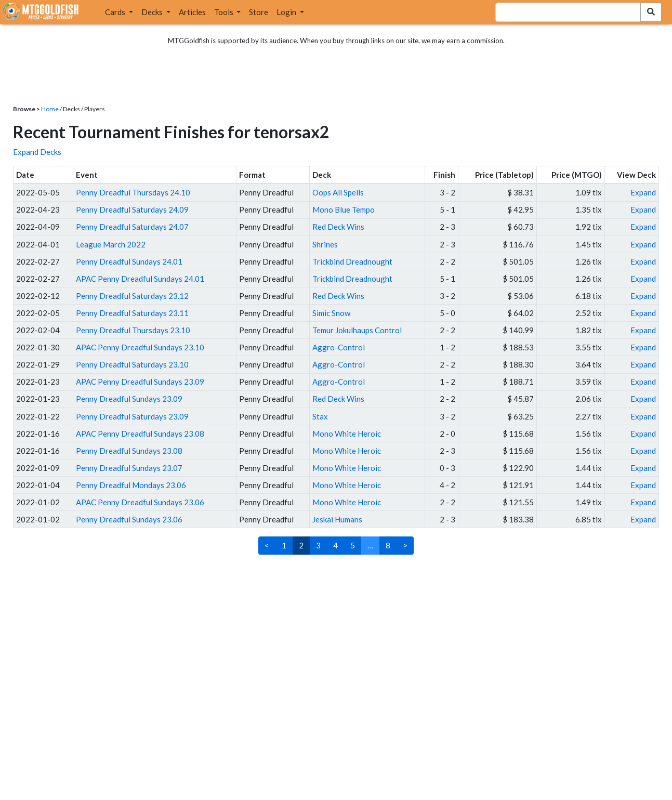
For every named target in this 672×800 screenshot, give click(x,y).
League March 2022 (111, 244)
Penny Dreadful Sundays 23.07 (129, 468)
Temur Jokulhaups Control (357, 330)
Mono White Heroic (347, 434)
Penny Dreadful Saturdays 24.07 (132, 227)
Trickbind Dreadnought (352, 261)
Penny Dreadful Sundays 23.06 (129, 519)
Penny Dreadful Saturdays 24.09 (132, 209)
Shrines (325, 244)
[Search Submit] (651, 12)
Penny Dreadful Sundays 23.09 (129, 399)
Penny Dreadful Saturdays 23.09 (132, 416)
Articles (192, 12)
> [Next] (405, 545)
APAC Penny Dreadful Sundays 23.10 (140, 347)
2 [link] (301, 545)
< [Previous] (267, 545)
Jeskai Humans (337, 519)
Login (287, 12)
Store (259, 12)
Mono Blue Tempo (344, 209)
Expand (643, 192)
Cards (116, 12)
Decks (153, 12)
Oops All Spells (338, 192)
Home (50, 109)
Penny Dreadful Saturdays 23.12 (132, 296)
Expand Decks (37, 152)
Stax (320, 416)
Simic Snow (331, 313)
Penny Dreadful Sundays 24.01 (129, 261)
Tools (225, 12)
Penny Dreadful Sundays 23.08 (129, 451)
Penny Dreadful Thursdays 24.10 (133, 192)
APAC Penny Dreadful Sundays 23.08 (140, 434)
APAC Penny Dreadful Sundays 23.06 (140, 502)
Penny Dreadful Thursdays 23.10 (133, 330)
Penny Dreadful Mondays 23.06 (131, 485)
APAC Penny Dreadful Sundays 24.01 (140, 279)
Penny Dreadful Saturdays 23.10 (132, 364)
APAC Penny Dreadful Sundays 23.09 (140, 382)
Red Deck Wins (338, 227)
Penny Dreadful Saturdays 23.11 (132, 313)
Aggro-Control (339, 347)
